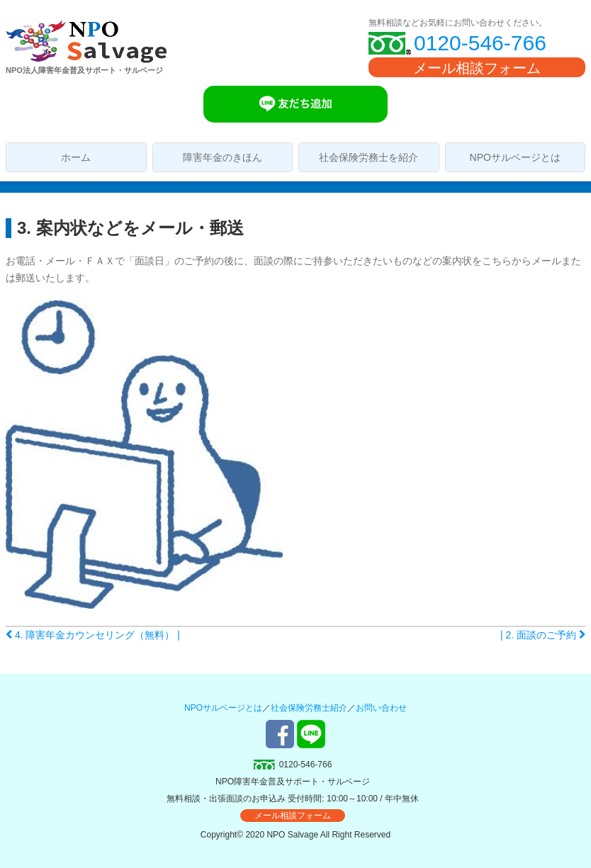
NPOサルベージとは (515, 157)
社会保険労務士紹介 (309, 708)
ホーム (76, 157)
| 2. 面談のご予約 (543, 635)
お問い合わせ (381, 708)
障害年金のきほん (223, 157)
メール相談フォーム (477, 68)
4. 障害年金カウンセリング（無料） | (93, 635)
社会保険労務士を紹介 (368, 157)
